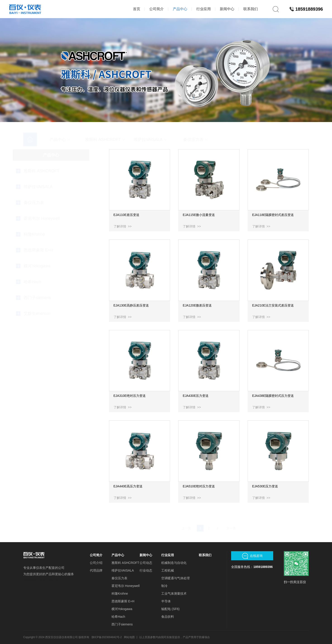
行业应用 (168, 555)
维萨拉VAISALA (123, 570)
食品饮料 (168, 617)
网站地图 (129, 637)
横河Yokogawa (122, 609)
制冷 (164, 586)
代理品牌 (96, 570)
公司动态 (146, 563)
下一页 (231, 519)
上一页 (186, 519)
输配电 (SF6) (170, 609)
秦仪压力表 (119, 578)
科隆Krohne (120, 594)
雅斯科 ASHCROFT (125, 563)
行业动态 (146, 570)
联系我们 (205, 555)
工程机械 (168, 570)
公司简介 (96, 555)
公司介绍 (96, 563)
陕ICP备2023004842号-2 (107, 637)
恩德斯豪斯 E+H (123, 601)
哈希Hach (118, 617)
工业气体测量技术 (174, 594)
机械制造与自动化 (174, 563)
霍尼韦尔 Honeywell (126, 586)
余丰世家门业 (49, 580)
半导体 (166, 601)
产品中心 (118, 555)
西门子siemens (122, 624)
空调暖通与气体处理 (175, 578)
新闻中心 (146, 555)
